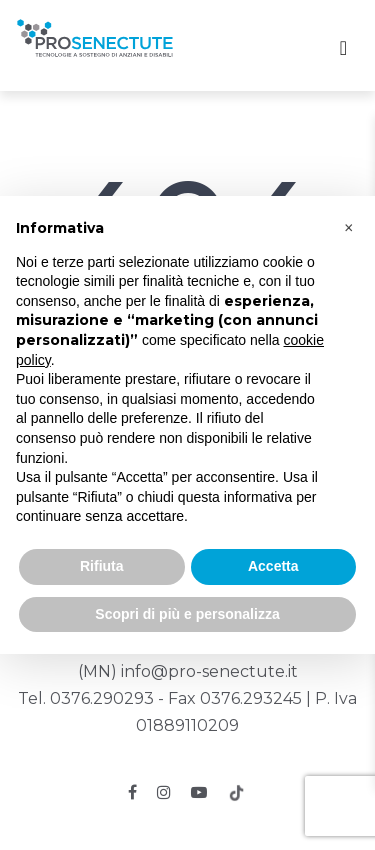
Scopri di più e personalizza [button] (187, 614)
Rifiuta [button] (102, 566)
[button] (349, 228)
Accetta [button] (273, 566)
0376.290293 (102, 698)
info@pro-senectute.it (209, 671)
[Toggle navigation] (343, 48)
